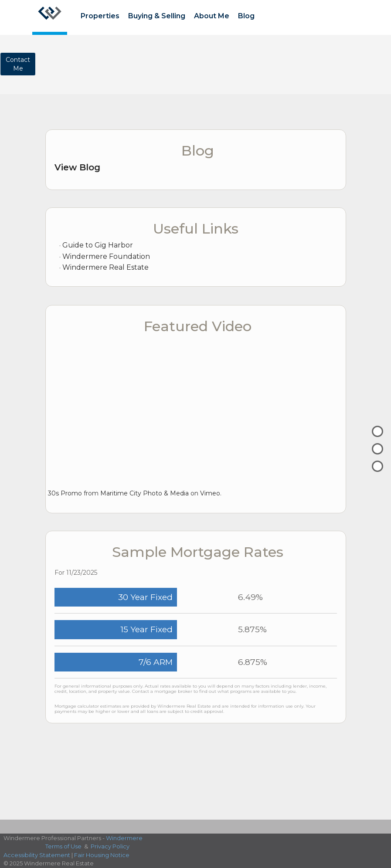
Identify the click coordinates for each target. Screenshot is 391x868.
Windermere (124, 838)
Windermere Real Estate (105, 267)
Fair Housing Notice (102, 855)
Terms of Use (63, 846)
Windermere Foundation (106, 256)
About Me (212, 16)
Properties (100, 16)
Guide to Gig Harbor (98, 245)
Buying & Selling (157, 16)
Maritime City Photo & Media (144, 493)
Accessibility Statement (37, 855)
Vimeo (210, 493)
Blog (246, 16)
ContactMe (18, 64)
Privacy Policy (110, 846)
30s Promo (65, 493)
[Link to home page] (50, 17)
